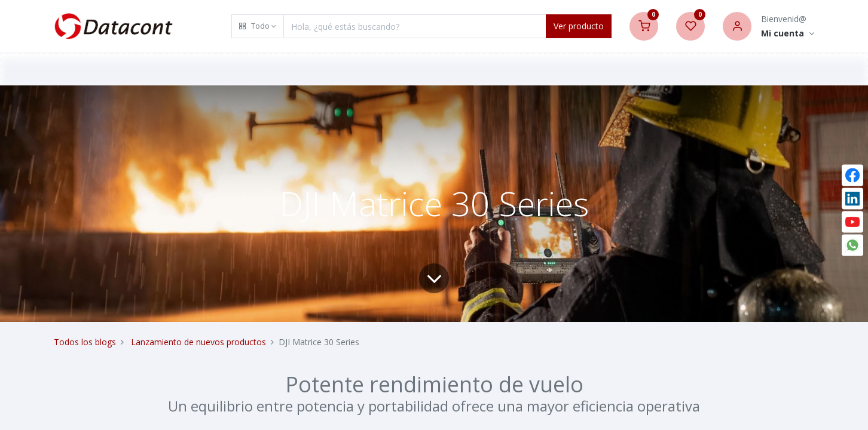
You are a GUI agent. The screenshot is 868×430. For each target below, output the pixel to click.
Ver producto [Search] (579, 26)
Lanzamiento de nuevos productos (198, 342)
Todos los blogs (85, 342)
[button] (258, 26)
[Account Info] (788, 34)
